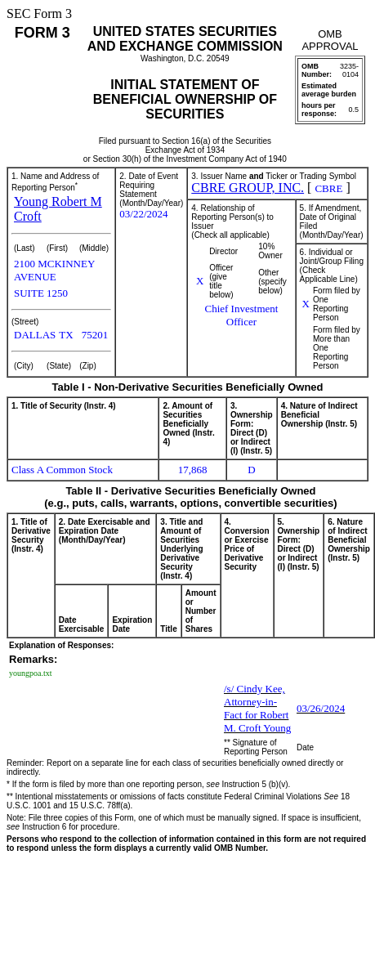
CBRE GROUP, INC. (248, 188)
